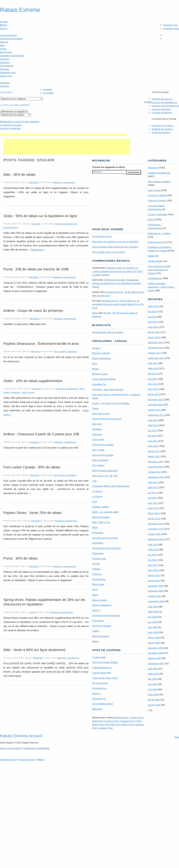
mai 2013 (152, 379)
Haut (177, 737)
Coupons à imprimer (162, 112)
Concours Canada (157, 195)
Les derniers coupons (11, 125)
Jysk (94, 481)
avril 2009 (153, 627)
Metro (95, 527)
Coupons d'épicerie (161, 109)
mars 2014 (153, 327)
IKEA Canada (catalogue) (105, 471)
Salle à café (6, 76)
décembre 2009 (156, 586)
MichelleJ (34, 182)
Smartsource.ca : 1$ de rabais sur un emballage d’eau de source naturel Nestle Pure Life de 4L (118, 304)
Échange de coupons (162, 129)
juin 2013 (152, 374)
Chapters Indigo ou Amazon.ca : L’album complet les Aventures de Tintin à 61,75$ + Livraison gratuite (118, 271)
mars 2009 (153, 632)
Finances (5, 69)
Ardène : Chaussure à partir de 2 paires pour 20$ (41, 434)
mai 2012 (152, 436)
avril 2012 (153, 441)
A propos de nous (26, 760)
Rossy (95, 595)
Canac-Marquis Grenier (104, 379)
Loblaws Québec (101, 507)
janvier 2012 (154, 456)
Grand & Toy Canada (103, 445)
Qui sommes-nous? (102, 236)
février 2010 (154, 575)
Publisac (96, 569)
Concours (5, 62)
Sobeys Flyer (128, 721)
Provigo (96, 564)
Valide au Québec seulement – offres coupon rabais (161, 287)
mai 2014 (152, 317)
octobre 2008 (154, 658)
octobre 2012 (154, 410)
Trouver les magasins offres (109, 167)
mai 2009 (152, 622)
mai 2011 (152, 498)
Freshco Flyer (112, 721)
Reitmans (97, 574)
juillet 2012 (153, 425)
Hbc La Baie (98, 450)
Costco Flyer (136, 718)
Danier (96, 408)
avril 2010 (153, 565)
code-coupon (28, 392)
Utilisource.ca (99, 699)
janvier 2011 (154, 519)
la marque (24, 105)
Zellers (96, 641)
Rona (95, 590)
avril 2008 (153, 689)
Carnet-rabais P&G (102, 673)
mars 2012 (153, 446)
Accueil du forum (8, 35)
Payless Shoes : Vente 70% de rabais (33, 513)
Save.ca (96, 693)
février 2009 (154, 638)
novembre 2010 (156, 529)
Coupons (5, 59)
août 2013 (153, 363)
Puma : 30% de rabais (21, 558)
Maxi (2, 45)
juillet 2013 (153, 368)
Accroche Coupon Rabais (105, 662)
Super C (96, 610)
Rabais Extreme (20, 10)
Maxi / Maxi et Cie (101, 522)
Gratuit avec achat (157, 242)
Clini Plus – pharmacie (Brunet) (108, 389)
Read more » (38, 250)
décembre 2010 (156, 524)
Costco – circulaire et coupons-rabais (111, 403)
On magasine (7, 66)
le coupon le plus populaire (20, 122)
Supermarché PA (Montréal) (106, 615)
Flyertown (97, 434)
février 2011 (154, 513)
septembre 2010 (156, 539)
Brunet (96, 369)
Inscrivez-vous (170, 25)
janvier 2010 (154, 581)
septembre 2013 (156, 358)
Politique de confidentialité (36, 748)
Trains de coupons (161, 132)
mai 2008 (152, 684)
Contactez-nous (171, 28)
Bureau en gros (100, 374)
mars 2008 (153, 694)
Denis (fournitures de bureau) (107, 419)
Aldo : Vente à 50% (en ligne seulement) (35, 650)
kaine (95, 313)
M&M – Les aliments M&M (105, 512)
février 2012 (154, 451)
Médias (41, 760)
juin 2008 (152, 679)
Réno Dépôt (98, 584)
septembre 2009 (156, 601)
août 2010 (153, 544)
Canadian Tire (99, 384)
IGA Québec (98, 465)
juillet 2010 (153, 550)
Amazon (96, 348)
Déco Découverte (101, 414)
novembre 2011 (156, 467)
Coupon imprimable (158, 214)
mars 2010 (153, 570)
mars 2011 (153, 508)
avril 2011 (153, 503)
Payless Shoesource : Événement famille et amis (41, 344)
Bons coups (6, 52)
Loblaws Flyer (106, 728)
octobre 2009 (154, 596)
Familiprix (97, 429)
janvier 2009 (154, 643)
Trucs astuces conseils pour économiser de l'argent (159, 270)
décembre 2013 (156, 342)
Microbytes (98, 533)
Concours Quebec (157, 201)
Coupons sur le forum (162, 126)
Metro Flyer (128, 725)
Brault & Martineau (102, 358)
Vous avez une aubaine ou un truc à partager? (115, 242)
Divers (151, 219)
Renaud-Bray (99, 579)
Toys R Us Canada (102, 626)
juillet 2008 (153, 674)
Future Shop (98, 439)
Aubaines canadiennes (64, 182)
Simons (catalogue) (102, 605)
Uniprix (96, 631)
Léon (95, 502)
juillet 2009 (153, 612)
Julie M (33, 612)
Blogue (3, 25)
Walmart (4, 42)
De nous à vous (100, 683)
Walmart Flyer (121, 718)
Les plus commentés (10, 128)
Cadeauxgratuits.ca (102, 667)
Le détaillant (7, 105)
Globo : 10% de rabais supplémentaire (33, 381)
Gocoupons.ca (100, 688)
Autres (3, 49)
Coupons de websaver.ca (164, 102)
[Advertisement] (63, 135)
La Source (97, 491)
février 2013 (154, 394)
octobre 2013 (154, 353)
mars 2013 (153, 389)
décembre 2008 (156, 648)
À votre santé (99, 657)
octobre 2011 (154, 472)
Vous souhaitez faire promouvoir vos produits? (115, 247)
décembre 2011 (156, 462)
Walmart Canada (101, 636)
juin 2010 (152, 555)
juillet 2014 (153, 306)
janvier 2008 (154, 705)
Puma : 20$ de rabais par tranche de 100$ (36, 269)
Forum (4, 28)
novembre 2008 (156, 653)
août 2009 (153, 607)
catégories (6, 92)
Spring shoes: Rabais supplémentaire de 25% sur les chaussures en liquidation (44, 602)
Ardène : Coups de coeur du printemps (33, 311)
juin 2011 (152, 493)
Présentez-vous (8, 72)
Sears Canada (99, 600)
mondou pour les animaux (105, 538)
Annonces (153, 168)
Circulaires (48, 93)
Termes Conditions (11, 748)
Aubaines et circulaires (11, 39)
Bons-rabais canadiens (66, 351)
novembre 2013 (156, 348)
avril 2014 (153, 322)
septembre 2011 (156, 477)
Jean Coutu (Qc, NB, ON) (105, 476)
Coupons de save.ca (162, 99)
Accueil (4, 22)
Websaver (97, 709)
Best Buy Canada (101, 353)
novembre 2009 (156, 591)
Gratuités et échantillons (12, 56)
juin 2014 (152, 312)
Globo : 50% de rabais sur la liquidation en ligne (40, 216)
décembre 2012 (156, 400)
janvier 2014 (154, 337)
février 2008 (154, 700)
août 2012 (153, 420)
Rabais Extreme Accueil (21, 736)
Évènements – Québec (159, 233)
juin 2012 (152, 431)
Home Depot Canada (103, 455)
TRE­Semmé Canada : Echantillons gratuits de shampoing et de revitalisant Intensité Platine (116, 283)
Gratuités (48, 90)
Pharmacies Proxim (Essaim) (107, 548)
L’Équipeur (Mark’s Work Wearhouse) (111, 486)
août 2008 (153, 669)
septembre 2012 (156, 415)
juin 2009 (152, 617)
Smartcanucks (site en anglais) (108, 332)
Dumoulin (97, 424)
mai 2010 (152, 560)
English (148, 102)
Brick (95, 364)
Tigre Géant (98, 621)
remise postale (155, 261)
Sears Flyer (98, 721)
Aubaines (5, 83)
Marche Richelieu (101, 517)
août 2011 (153, 482)
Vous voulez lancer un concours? (109, 252)
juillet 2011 (153, 487)
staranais (36, 224)
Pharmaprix (98, 553)
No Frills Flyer (113, 725)
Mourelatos (98, 543)
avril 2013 (153, 384)
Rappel (151, 256)
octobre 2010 (154, 534)
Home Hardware (100, 460)
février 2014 (154, 332)
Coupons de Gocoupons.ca (165, 106)
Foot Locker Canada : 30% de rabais (32, 467)
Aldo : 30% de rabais (20, 175)
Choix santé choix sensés (105, 678)
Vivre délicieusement (103, 704)
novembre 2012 (156, 405)
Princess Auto (99, 559)
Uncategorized (11, 227)
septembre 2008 (156, 663)
